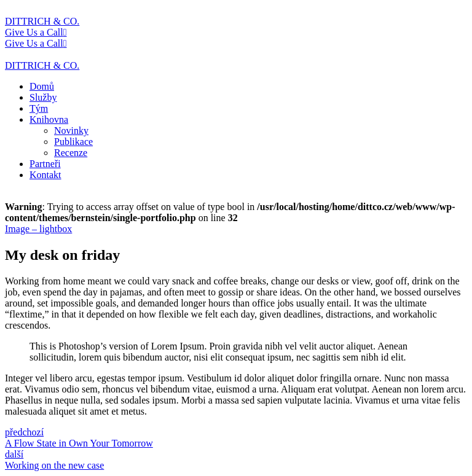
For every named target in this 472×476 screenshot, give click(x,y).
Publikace (73, 142)
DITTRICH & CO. (42, 21)
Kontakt (45, 175)
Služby (43, 97)
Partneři (45, 164)
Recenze (71, 153)
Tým (39, 108)
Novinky (71, 131)
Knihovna (49, 119)
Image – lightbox (38, 229)
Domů (42, 86)
